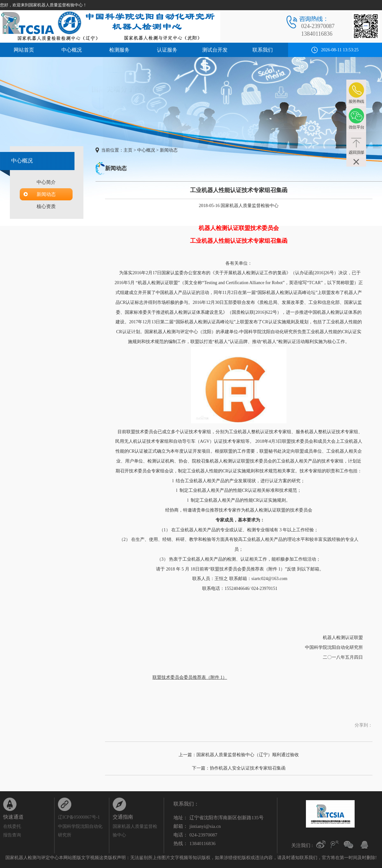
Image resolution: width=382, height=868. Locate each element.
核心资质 (46, 206)
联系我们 (263, 50)
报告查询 (12, 835)
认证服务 (167, 50)
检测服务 (119, 50)
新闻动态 (46, 194)
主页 (128, 150)
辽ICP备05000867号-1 (79, 817)
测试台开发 (215, 50)
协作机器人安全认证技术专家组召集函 (248, 768)
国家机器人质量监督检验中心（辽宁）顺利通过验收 (248, 755)
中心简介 (46, 182)
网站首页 (24, 50)
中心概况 (72, 50)
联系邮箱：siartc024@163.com (258, 579)
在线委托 (12, 826)
